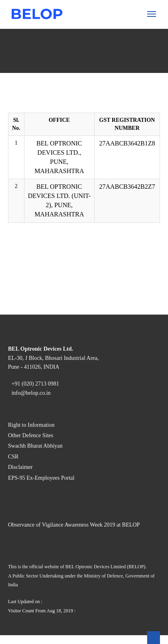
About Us (32, 24)
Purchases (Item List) (63, 354)
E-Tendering (51, 347)
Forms (44, 268)
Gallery (45, 318)
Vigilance (31, 290)
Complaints (50, 311)
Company (48, 31)
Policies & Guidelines (63, 304)
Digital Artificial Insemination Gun (96, 153)
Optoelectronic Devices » (68, 68)
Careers (29, 369)
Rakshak (62, 232)
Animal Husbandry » (62, 107)
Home (27, 17)
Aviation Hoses (71, 193)
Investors (31, 246)
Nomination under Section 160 (75, 275)
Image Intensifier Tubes (82, 100)
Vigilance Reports (58, 362)
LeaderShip (34, 239)
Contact (29, 376)
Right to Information (46, 639)
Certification (52, 39)
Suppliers (31, 326)
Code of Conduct (57, 53)
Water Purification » (61, 200)
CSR (41, 46)
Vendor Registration (61, 333)
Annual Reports (56, 253)
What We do (35, 60)
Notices (45, 261)
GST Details (51, 340)
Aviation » (49, 160)
